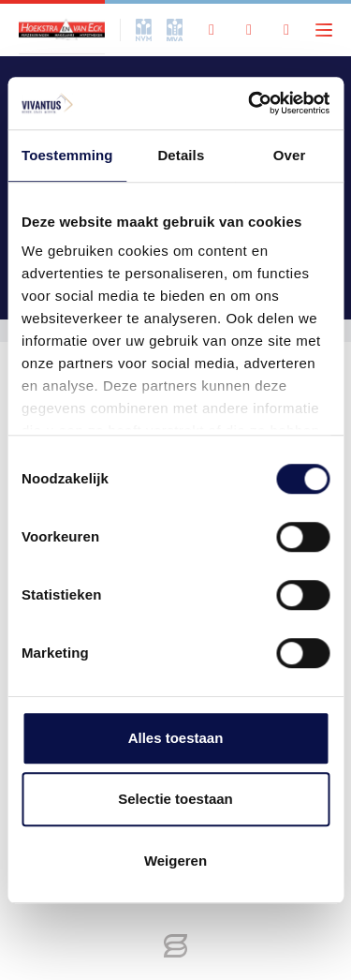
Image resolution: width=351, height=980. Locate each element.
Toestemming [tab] (67, 155)
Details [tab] (181, 155)
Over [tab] (290, 155)
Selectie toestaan (175, 799)
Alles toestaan (176, 738)
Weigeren (175, 861)
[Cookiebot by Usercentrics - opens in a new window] (250, 103)
